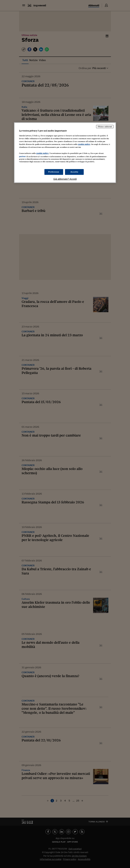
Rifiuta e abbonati (105, 127)
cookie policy (84, 144)
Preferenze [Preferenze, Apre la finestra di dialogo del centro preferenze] (54, 172)
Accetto (74, 172)
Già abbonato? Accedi (65, 179)
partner (22, 156)
